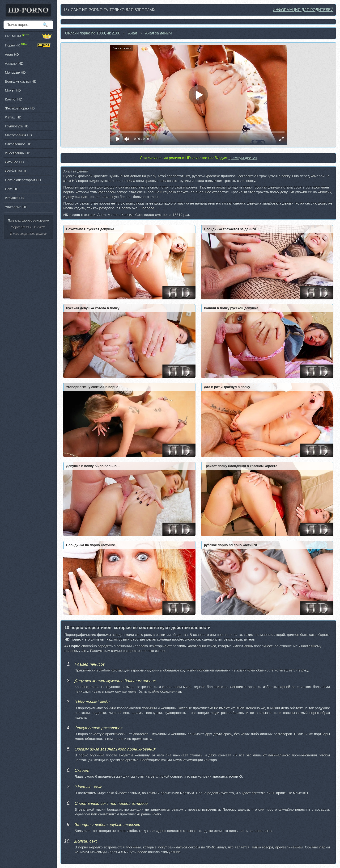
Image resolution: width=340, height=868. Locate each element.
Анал (133, 33)
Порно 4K (28, 45)
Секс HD (12, 189)
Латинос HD (14, 162)
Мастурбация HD (18, 135)
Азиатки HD (14, 63)
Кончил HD (14, 99)
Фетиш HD (13, 117)
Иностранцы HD (18, 153)
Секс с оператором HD (23, 180)
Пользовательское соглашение (28, 221)
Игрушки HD (15, 198)
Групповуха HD (17, 126)
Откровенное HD (18, 144)
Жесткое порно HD (20, 108)
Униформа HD (16, 207)
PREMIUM (28, 36)
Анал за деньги (158, 33)
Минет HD (13, 90)
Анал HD (12, 55)
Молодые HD (15, 72)
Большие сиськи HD (21, 81)
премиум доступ (242, 158)
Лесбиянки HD (16, 171)
